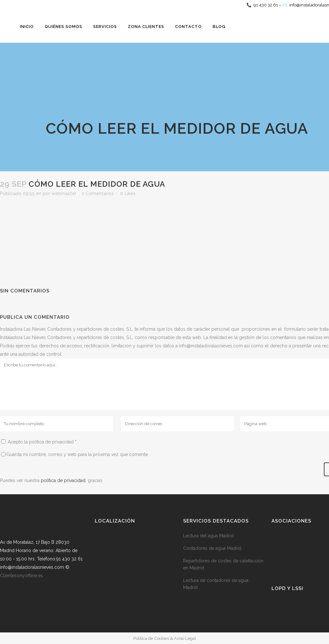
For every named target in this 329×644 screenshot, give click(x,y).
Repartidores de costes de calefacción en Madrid (223, 564)
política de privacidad (63, 480)
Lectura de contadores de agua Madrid (216, 584)
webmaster (64, 193)
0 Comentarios (98, 193)
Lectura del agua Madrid (208, 536)
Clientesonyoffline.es (22, 576)
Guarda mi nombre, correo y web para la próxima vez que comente (77, 454)
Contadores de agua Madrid (212, 548)
